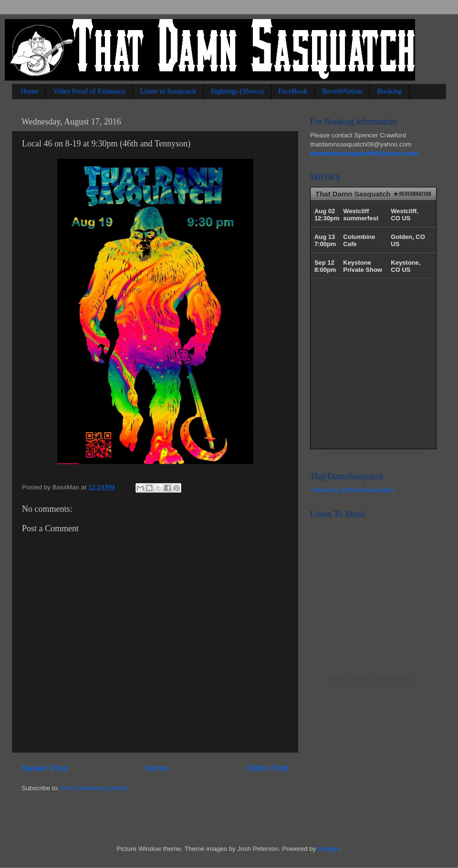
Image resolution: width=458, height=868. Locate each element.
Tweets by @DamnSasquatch (353, 490)
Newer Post (45, 768)
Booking (389, 91)
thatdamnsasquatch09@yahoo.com (364, 153)
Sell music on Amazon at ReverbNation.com (373, 679)
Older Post (267, 768)
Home (30, 91)
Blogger (329, 849)
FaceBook (293, 91)
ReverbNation (342, 91)
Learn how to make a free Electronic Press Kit (373, 453)
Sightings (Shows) (237, 91)
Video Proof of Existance (89, 91)
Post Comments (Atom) (94, 788)
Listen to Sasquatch (168, 91)
